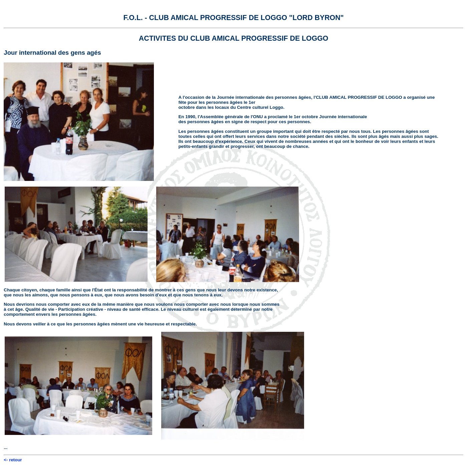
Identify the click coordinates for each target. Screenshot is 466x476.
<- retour (13, 460)
